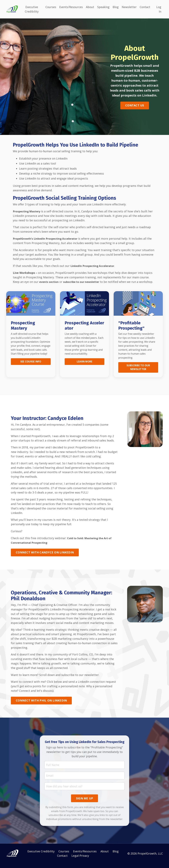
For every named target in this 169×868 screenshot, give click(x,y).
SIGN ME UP (85, 803)
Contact (145, 7)
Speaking (103, 7)
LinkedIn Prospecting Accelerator (94, 266)
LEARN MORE (84, 366)
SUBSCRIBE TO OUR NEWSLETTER (138, 372)
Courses (51, 7)
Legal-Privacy (80, 860)
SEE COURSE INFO (31, 366)
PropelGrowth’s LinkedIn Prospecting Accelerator (47, 238)
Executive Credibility (32, 9)
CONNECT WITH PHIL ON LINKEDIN (41, 705)
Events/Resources (71, 7)
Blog (116, 7)
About (90, 7)
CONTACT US (135, 105)
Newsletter (129, 7)
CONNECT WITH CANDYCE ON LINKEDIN (45, 557)
